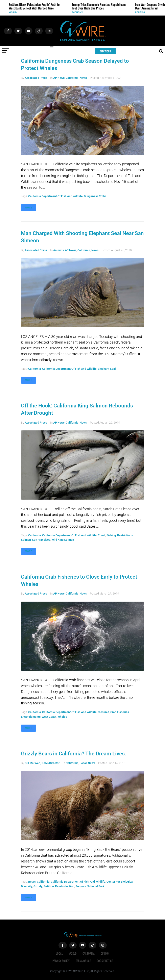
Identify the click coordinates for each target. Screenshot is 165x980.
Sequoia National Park (90, 886)
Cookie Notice (105, 961)
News (83, 78)
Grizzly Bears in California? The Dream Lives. (74, 754)
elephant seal (107, 369)
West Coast (49, 717)
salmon (26, 540)
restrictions (125, 535)
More (29, 208)
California (72, 78)
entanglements (31, 717)
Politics (142, 12)
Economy (80, 12)
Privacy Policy (61, 961)
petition (49, 886)
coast (102, 535)
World (15, 12)
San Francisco (41, 540)
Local (83, 763)
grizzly (38, 886)
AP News (59, 78)
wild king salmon (63, 540)
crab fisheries (120, 712)
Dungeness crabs (95, 196)
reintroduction (65, 886)
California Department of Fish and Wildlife (55, 196)
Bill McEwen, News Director (42, 763)
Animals (58, 250)
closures (103, 712)
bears (32, 882)
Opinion (105, 953)
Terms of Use (83, 961)
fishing (111, 535)
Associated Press (36, 78)
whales (62, 717)
